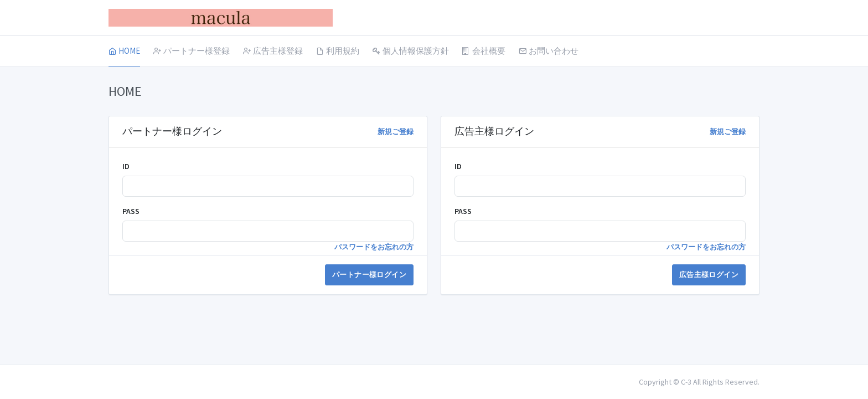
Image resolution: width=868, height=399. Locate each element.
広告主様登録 (273, 51)
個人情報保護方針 (411, 51)
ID (126, 166)
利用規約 (338, 51)
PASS (131, 211)
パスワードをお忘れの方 (374, 247)
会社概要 (484, 51)
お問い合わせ (549, 51)
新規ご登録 (396, 132)
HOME (124, 51)
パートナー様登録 (192, 51)
